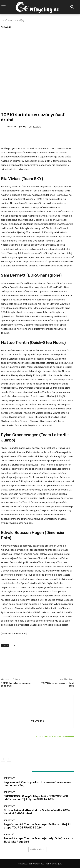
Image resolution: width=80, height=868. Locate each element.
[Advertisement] (40, 71)
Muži (12, 20)
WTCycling (20, 127)
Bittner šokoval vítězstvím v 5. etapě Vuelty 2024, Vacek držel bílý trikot (37, 746)
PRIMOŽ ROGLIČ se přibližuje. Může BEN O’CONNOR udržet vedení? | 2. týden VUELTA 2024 (36, 798)
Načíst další (37, 849)
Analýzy (20, 20)
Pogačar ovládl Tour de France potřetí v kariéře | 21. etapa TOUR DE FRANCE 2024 (37, 826)
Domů (4, 20)
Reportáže (37, 732)
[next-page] (9, 759)
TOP (13, 645)
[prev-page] (3, 759)
